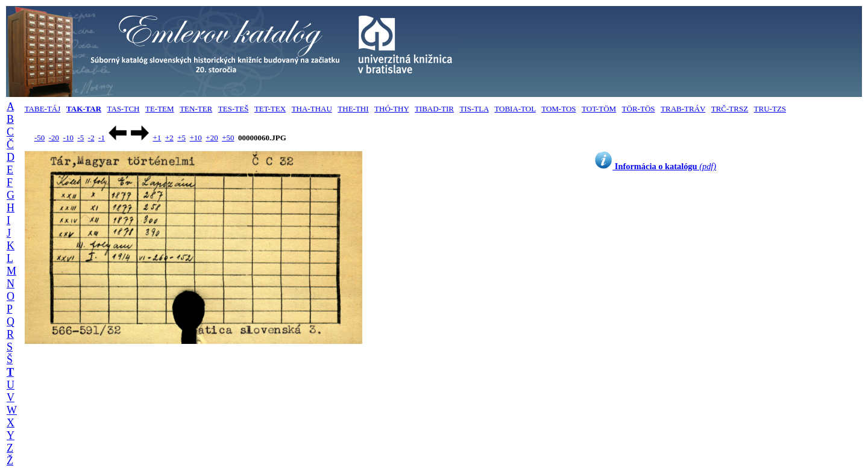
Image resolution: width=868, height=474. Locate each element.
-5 (80, 138)
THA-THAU (312, 109)
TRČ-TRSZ (730, 109)
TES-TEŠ (234, 109)
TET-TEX (270, 109)
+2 (169, 138)
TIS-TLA (474, 109)
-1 (102, 138)
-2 (91, 138)
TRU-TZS (770, 109)
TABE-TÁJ (43, 109)
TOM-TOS (558, 109)
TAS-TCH (124, 109)
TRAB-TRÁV (683, 109)
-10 (68, 138)
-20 (54, 138)
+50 (228, 138)
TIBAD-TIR (434, 109)
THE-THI (353, 109)
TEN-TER (196, 109)
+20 (212, 138)
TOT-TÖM (599, 109)
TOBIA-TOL (515, 109)
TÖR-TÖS (639, 109)
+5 (181, 138)
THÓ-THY (392, 109)
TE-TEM (160, 109)
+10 (196, 138)
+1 (157, 138)
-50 (39, 138)
